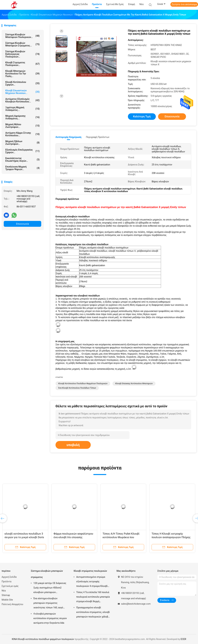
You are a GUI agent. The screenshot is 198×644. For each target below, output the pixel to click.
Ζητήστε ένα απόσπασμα (184, 4)
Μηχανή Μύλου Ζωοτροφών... (22, 126)
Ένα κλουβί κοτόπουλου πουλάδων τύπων (77, 388)
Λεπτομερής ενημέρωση (68, 137)
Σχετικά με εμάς (10, 586)
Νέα (4, 591)
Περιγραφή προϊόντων (98, 137)
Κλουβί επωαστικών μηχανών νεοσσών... (22, 92)
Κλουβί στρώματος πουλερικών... (22, 64)
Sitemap (6, 595)
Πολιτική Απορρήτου (12, 604)
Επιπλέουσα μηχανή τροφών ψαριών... (22, 168)
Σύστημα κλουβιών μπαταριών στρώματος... (22, 44)
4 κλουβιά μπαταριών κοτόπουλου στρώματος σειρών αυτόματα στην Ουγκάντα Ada (50, 618)
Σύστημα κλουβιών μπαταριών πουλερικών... (22, 36)
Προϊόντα (6, 581)
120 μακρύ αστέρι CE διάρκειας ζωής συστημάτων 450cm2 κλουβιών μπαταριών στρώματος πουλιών (50, 588)
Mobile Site (7, 600)
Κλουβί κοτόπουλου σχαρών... (22, 83)
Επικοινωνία (22, 224)
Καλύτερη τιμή (142, 116)
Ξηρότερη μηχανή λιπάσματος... (22, 109)
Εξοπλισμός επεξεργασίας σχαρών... (22, 151)
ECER (183, 639)
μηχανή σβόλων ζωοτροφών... (22, 143)
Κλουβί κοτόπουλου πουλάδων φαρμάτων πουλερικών (83, 384)
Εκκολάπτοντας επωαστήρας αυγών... (22, 160)
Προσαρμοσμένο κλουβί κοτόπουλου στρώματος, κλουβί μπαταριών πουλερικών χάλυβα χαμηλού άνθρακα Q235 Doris (93, 613)
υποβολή (73, 445)
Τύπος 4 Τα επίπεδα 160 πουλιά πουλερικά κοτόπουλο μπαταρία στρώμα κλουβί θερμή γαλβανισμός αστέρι (93, 597)
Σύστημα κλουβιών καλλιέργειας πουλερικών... (22, 54)
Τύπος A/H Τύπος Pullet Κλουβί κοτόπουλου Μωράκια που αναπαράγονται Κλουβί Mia (121, 537)
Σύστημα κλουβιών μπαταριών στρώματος (47, 574)
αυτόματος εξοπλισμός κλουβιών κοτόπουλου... (22, 100)
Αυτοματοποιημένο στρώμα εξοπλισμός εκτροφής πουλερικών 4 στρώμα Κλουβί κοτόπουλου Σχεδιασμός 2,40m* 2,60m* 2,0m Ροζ (93, 582)
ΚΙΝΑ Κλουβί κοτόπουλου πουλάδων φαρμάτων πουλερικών (43, 639)
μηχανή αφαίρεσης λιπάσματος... (22, 117)
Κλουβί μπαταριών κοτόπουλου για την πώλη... (22, 74)
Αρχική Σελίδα (9, 577)
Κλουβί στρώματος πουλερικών (90, 571)
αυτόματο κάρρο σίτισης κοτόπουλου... (22, 134)
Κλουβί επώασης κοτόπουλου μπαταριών (134, 384)
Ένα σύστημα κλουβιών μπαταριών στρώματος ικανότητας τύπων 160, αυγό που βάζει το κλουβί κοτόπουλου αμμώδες (48, 603)
